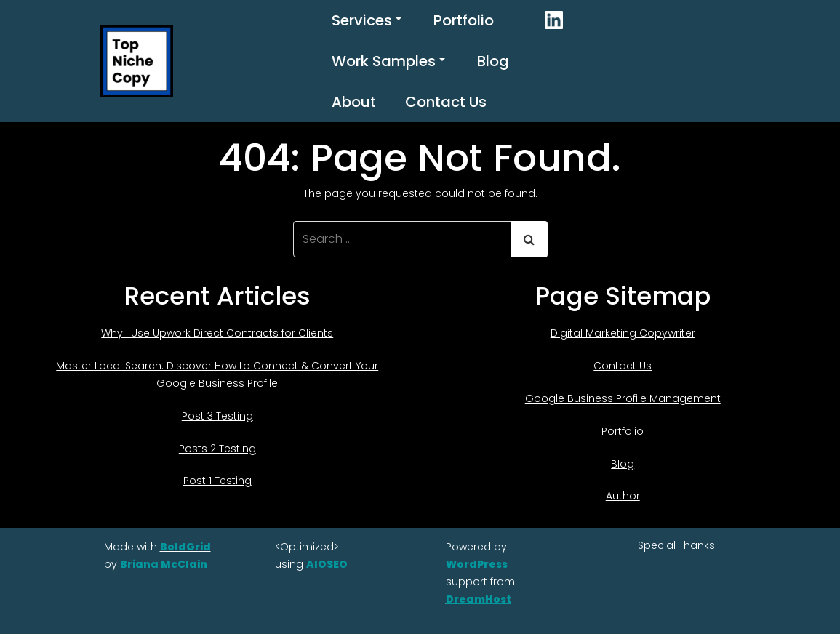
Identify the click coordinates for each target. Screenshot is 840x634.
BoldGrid (185, 547)
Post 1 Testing (217, 481)
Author (623, 496)
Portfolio (464, 20)
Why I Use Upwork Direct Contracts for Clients (217, 333)
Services (367, 20)
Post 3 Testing (217, 416)
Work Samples (388, 61)
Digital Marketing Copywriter (623, 333)
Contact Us (446, 102)
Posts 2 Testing (217, 449)
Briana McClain (164, 564)
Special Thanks (676, 545)
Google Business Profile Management (623, 398)
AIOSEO (327, 564)
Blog (493, 61)
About (354, 102)
